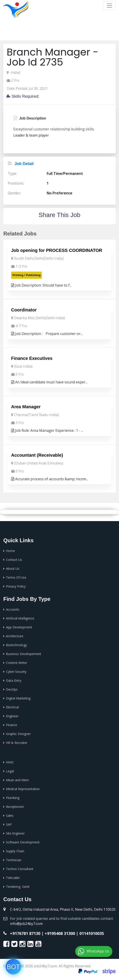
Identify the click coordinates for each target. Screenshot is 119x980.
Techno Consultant (20, 869)
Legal (10, 771)
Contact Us (14, 560)
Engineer (12, 716)
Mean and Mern (17, 780)
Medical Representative (23, 789)
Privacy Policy (16, 586)
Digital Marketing (18, 698)
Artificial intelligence (20, 618)
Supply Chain (15, 851)
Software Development (23, 842)
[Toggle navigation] (109, 6)
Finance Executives (32, 358)
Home (49, 33)
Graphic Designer (18, 734)
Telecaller (13, 878)
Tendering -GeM (18, 887)
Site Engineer (15, 833)
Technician (14, 860)
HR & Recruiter (17, 743)
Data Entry (14, 680)
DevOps (12, 689)
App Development (19, 627)
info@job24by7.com (26, 924)
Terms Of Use (16, 577)
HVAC (10, 762)
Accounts (13, 609)
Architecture (15, 636)
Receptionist (15, 807)
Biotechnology (16, 645)
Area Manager (26, 407)
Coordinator (24, 310)
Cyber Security (16, 672)
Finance (12, 725)
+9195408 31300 (60, 933)
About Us (13, 569)
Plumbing (13, 798)
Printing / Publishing (26, 275)
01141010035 (92, 933)
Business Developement (24, 654)
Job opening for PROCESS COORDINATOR (57, 250)
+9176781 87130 (25, 933)
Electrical (12, 707)
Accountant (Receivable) (37, 455)
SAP (9, 824)
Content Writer (17, 663)
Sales (10, 816)
